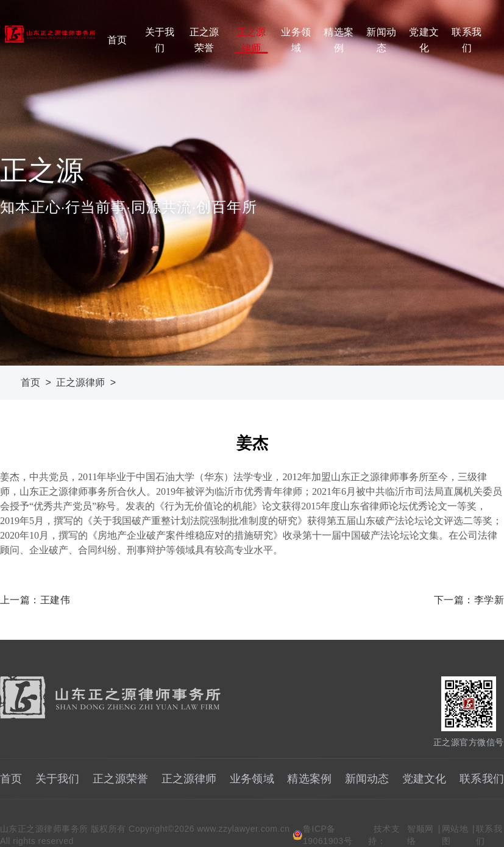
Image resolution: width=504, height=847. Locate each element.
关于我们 (160, 40)
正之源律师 (251, 40)
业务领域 (296, 40)
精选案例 (338, 40)
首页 (117, 40)
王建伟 (55, 600)
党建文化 (424, 40)
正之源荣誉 (204, 40)
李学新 (489, 600)
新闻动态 (381, 40)
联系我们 (466, 40)
